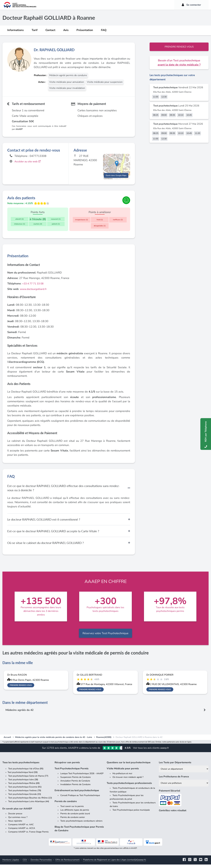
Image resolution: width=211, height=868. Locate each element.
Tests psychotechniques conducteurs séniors (81, 824)
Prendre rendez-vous (179, 47)
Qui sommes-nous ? (18, 821)
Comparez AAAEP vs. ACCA (22, 832)
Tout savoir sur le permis (72, 810)
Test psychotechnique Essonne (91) (25, 790)
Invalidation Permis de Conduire (75, 788)
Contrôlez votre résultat (173, 814)
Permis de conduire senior (73, 821)
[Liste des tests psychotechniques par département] (184, 772)
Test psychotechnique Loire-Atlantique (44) (29, 805)
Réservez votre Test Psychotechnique (105, 637)
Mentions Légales (11, 863)
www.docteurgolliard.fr (34, 292)
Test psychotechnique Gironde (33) (25, 798)
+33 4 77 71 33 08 (34, 287)
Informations (16, 30)
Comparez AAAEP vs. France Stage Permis (28, 835)
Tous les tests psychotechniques (21, 766)
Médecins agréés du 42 (20, 713)
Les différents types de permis (75, 813)
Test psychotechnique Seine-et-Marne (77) (28, 779)
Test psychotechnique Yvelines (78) (25, 794)
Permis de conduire (66, 805)
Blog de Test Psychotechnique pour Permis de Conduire (79, 832)
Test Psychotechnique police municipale (131, 813)
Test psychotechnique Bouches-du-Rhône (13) (30, 801)
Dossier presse (15, 817)
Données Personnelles (41, 863)
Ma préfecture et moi (122, 777)
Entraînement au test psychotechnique (77, 794)
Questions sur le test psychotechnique (129, 766)
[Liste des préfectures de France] (184, 787)
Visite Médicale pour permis (123, 772)
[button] (117, 165)
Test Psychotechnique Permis (72, 772)
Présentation (85, 30)
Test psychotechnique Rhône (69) (24, 787)
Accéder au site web (29, 161)
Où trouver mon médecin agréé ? (128, 781)
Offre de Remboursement (67, 863)
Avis (66, 30)
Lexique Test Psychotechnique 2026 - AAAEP (82, 777)
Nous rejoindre (15, 824)
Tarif (35, 30)
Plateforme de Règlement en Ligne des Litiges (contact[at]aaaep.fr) (114, 863)
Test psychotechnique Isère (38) (23, 783)
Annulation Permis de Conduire (75, 784)
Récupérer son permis (67, 766)
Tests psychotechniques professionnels (129, 787)
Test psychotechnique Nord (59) (23, 776)
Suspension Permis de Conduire (75, 781)
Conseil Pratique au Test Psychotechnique (80, 799)
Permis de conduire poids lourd (75, 817)
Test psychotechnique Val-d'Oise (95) (26, 772)
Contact (50, 30)
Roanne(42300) (104, 741)
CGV (25, 863)
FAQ (104, 30)
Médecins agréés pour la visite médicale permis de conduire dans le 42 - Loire (54, 741)
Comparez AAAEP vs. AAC (21, 828)
